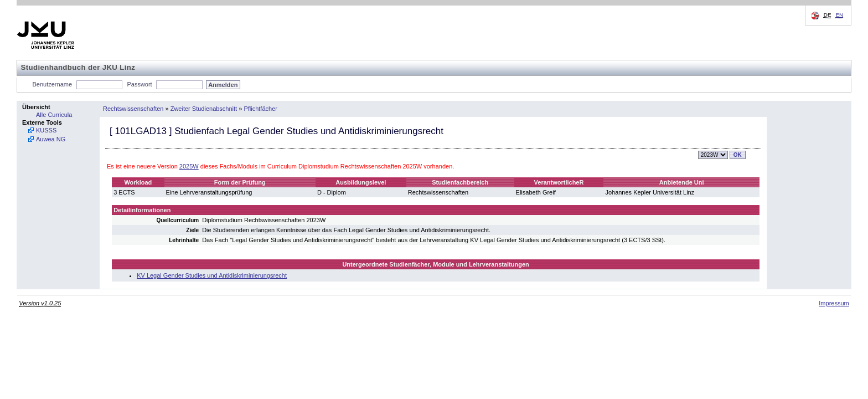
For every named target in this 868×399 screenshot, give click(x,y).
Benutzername (53, 84)
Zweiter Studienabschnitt (204, 109)
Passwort (139, 84)
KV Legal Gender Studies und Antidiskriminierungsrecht (212, 275)
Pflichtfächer (260, 109)
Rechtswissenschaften (133, 109)
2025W (189, 166)
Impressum (834, 303)
